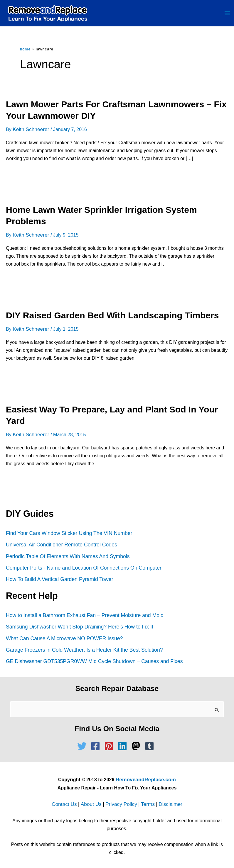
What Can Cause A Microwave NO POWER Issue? (62, 637)
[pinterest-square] (110, 743)
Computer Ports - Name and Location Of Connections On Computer (81, 567)
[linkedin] (124, 743)
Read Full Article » (31, 180)
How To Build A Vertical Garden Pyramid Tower (58, 578)
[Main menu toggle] (227, 15)
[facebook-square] (97, 743)
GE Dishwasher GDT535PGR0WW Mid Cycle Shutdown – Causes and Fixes (91, 659)
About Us (93, 800)
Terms (146, 800)
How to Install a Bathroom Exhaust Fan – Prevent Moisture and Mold (82, 614)
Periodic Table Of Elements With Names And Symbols (65, 556)
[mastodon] (137, 743)
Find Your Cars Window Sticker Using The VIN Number (67, 533)
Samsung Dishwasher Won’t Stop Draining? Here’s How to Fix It (77, 625)
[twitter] (83, 743)
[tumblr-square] (151, 743)
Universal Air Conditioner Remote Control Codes (59, 545)
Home (25, 53)
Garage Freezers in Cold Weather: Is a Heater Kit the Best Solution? (81, 648)
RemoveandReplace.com (146, 776)
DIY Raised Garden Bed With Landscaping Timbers (112, 317)
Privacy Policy (121, 800)
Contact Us (68, 800)
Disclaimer (167, 800)
